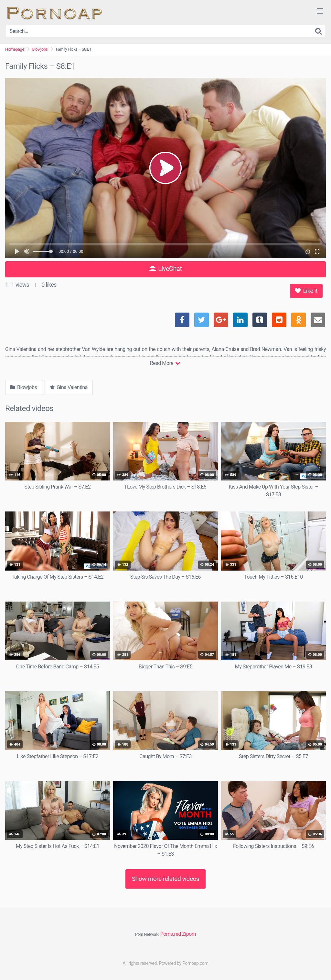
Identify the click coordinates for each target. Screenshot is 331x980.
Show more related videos (166, 879)
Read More (165, 363)
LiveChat (166, 269)
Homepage (15, 49)
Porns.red (171, 934)
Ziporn (189, 934)
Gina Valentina (69, 387)
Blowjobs (40, 49)
